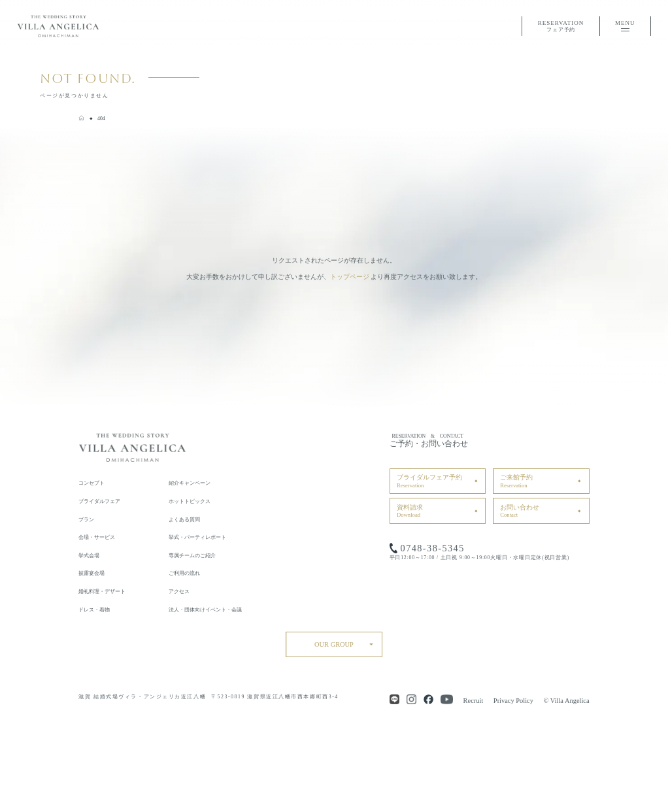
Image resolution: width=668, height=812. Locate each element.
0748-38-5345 (433, 548)
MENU (625, 25)
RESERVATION (561, 27)
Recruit (474, 701)
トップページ (350, 277)
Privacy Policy (513, 701)
